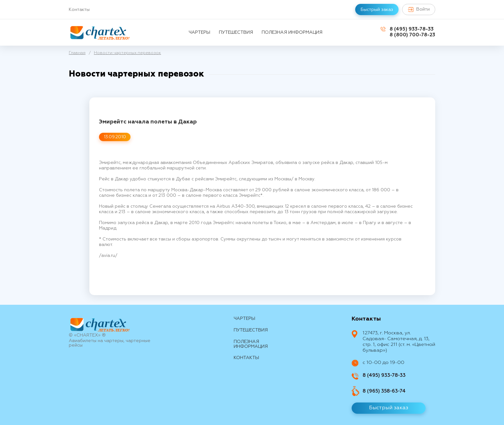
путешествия (236, 32)
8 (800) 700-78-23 (412, 35)
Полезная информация (292, 32)
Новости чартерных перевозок (127, 53)
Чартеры (199, 32)
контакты (246, 358)
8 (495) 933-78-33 (412, 29)
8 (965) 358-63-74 (384, 391)
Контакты (79, 10)
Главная (77, 53)
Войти (418, 9)
